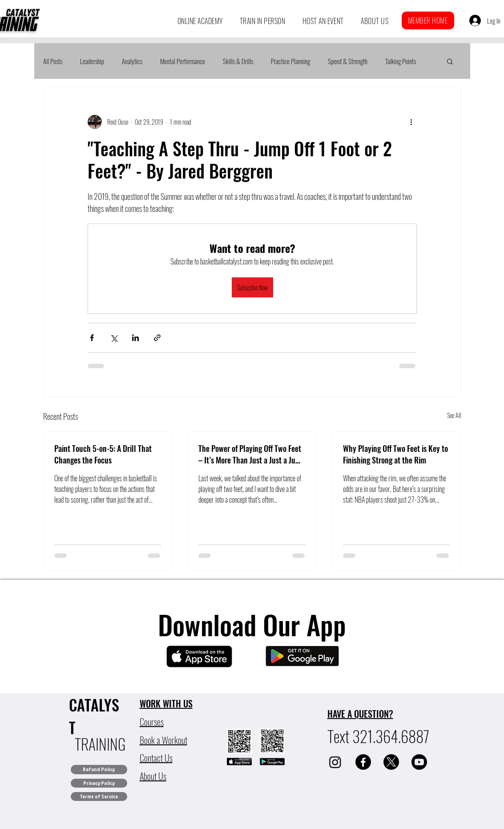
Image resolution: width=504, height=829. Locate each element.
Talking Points (401, 61)
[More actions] (411, 122)
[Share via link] (157, 338)
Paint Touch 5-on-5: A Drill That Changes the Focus (103, 454)
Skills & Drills (238, 61)
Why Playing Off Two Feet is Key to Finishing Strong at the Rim (395, 454)
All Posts (53, 61)
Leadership (92, 61)
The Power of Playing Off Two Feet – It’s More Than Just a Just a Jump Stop (252, 454)
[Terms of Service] (99, 796)
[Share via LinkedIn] (135, 338)
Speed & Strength (348, 61)
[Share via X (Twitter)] (114, 338)
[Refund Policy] (99, 770)
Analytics (132, 61)
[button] (200, 21)
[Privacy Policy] (99, 783)
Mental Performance (183, 61)
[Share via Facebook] (92, 338)
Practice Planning (290, 61)
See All (454, 415)
